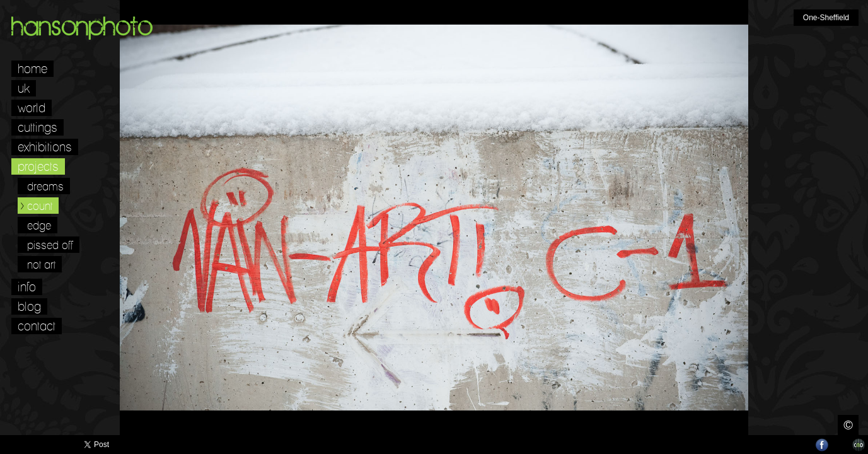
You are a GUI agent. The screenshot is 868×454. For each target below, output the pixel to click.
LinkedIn (841, 445)
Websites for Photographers (859, 445)
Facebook (822, 445)
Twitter (804, 445)
